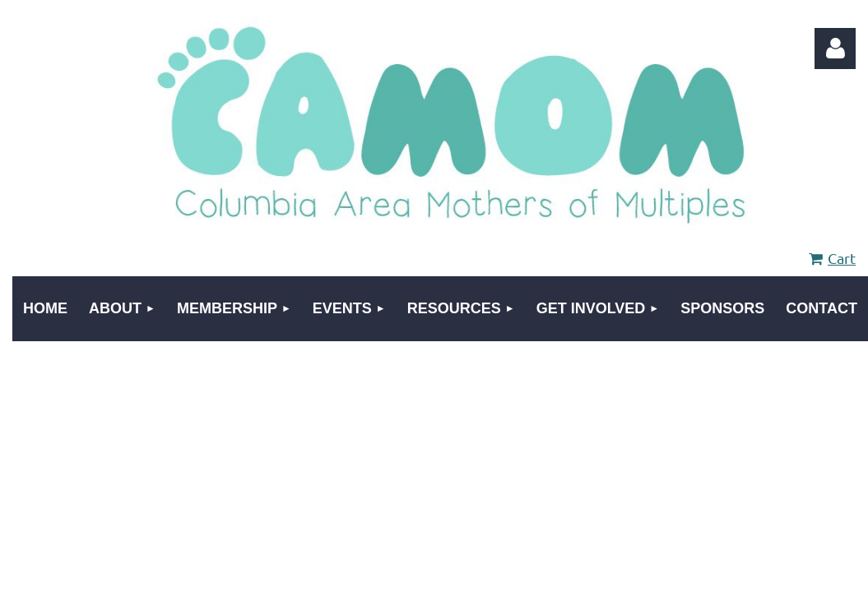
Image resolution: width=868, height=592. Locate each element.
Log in (835, 49)
